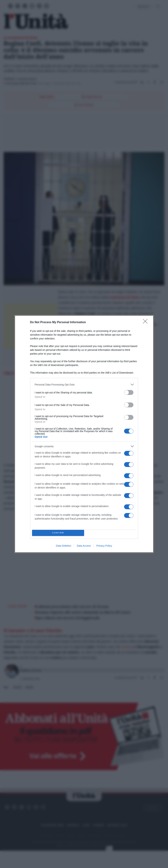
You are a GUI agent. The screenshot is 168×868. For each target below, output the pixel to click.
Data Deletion (64, 546)
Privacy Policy (104, 546)
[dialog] (84, 434)
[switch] (129, 392)
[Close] (146, 322)
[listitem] (84, 385)
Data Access (84, 546)
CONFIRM (58, 533)
